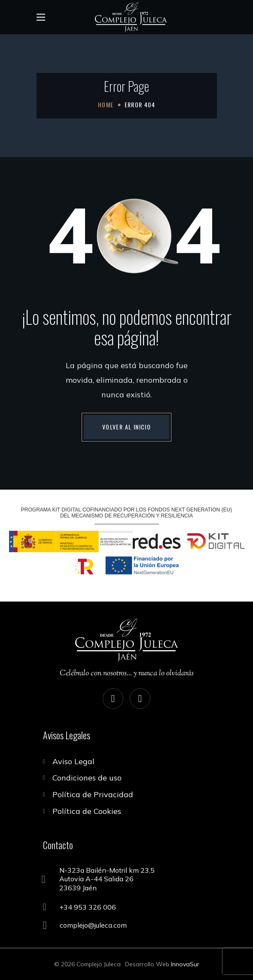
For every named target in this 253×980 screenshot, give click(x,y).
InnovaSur (185, 964)
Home (106, 104)
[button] (126, 427)
